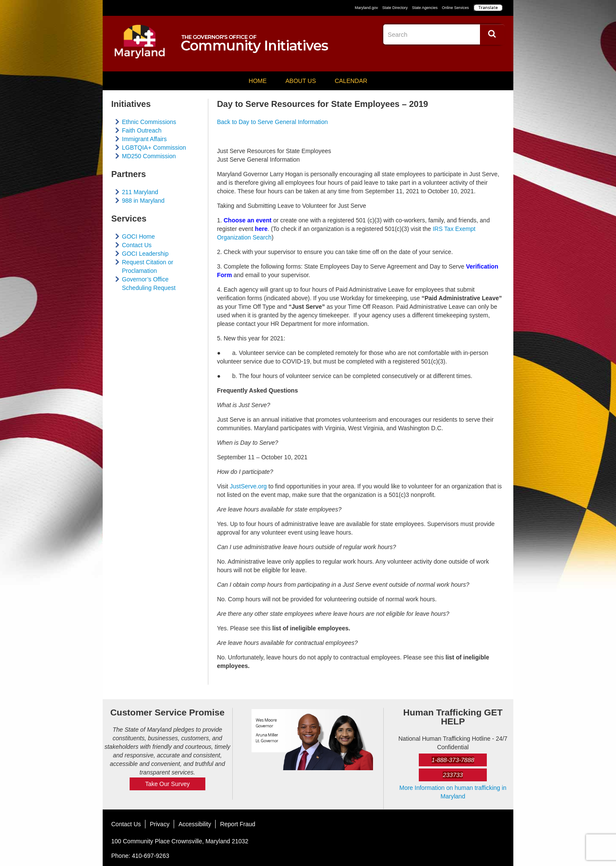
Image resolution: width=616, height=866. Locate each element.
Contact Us (137, 245)
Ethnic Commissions (149, 122)
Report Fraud (237, 824)
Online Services (455, 8)
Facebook (466, 58)
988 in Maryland (143, 201)
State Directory (395, 8)
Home (258, 81)
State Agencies (425, 8)
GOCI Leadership (145, 254)
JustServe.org (248, 486)
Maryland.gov (366, 8)
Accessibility (195, 824)
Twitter (482, 58)
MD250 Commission (149, 156)
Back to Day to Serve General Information (272, 122)
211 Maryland (140, 192)
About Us (301, 81)
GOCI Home (138, 236)
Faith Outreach (142, 130)
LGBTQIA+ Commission (154, 148)
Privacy (160, 824)
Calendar (351, 81)
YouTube (498, 58)
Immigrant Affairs (144, 139)
